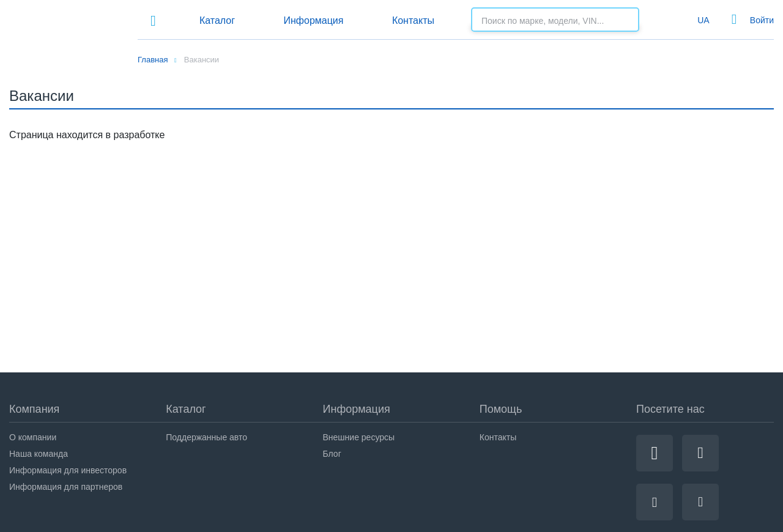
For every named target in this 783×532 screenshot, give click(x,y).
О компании (33, 437)
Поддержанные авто (206, 437)
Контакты (413, 20)
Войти (762, 20)
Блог (332, 454)
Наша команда (39, 454)
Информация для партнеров (66, 487)
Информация (313, 20)
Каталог (217, 20)
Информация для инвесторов (68, 470)
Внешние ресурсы (359, 437)
